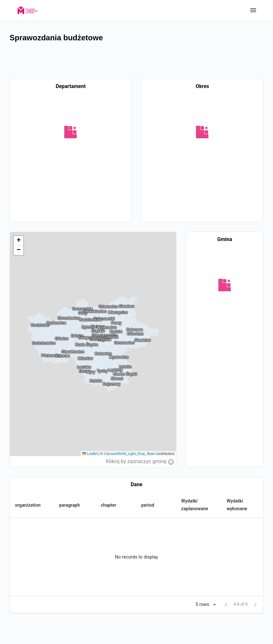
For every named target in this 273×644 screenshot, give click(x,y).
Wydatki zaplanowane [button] (195, 505)
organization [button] (28, 505)
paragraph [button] (70, 505)
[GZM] (27, 8)
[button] (19, 241)
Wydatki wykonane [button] (237, 505)
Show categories (253, 10)
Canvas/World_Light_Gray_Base (129, 454)
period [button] (148, 505)
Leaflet (90, 454)
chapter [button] (109, 505)
